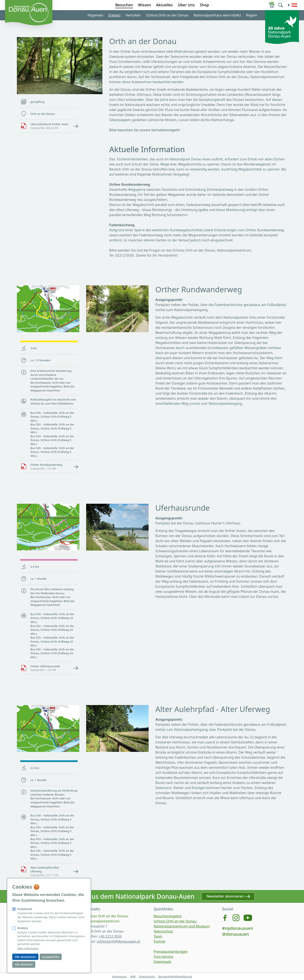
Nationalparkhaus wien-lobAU (217, 15)
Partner (160, 941)
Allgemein (95, 15)
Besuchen (124, 5)
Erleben (114, 15)
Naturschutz (163, 931)
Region (252, 15)
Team (158, 936)
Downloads (163, 962)
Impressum (119, 976)
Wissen (145, 5)
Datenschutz (147, 976)
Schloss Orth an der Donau (167, 15)
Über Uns (186, 5)
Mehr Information (28, 949)
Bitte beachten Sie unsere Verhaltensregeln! (145, 130)
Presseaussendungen (171, 952)
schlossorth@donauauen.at (118, 941)
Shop (204, 5)
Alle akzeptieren (25, 957)
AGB (133, 976)
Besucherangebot (168, 916)
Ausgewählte (51, 957)
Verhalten (133, 15)
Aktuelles (164, 5)
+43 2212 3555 (110, 936)
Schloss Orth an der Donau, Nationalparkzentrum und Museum (182, 924)
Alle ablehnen (24, 964)
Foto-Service (163, 957)
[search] (281, 5)
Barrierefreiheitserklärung (175, 976)
